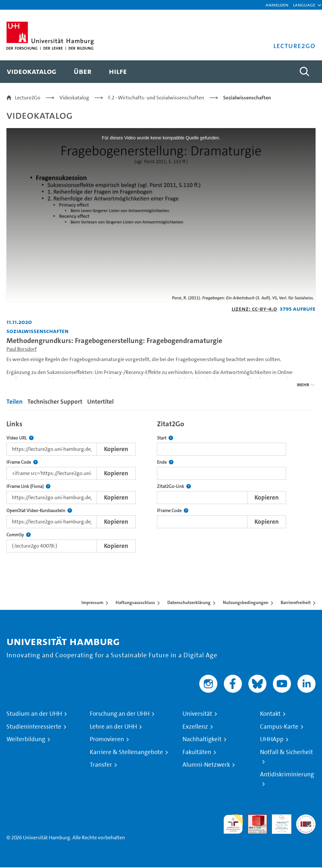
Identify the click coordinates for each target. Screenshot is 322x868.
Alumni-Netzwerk (206, 765)
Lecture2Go (28, 98)
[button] (304, 5)
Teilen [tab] (15, 402)
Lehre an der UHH (113, 727)
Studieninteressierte (34, 727)
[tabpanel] (161, 484)
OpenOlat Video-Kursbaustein (39, 511)
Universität (197, 714)
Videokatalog (74, 98)
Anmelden (277, 5)
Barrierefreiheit (296, 602)
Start (165, 438)
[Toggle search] (304, 72)
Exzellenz (195, 727)
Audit (254, 818)
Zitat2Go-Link (174, 486)
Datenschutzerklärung (189, 602)
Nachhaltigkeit (202, 739)
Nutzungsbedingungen (246, 602)
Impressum (92, 602)
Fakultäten (197, 752)
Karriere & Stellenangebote (126, 752)
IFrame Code (22, 462)
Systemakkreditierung (306, 818)
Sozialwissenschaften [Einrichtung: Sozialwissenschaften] (37, 331)
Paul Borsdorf (22, 349)
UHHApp (272, 739)
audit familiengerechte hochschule (233, 824)
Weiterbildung (26, 739)
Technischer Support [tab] (55, 402)
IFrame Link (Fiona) (28, 486)
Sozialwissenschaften (247, 98)
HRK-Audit (278, 822)
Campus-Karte (279, 727)
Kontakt (270, 714)
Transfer (101, 765)
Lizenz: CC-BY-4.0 (254, 309)
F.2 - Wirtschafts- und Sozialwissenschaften (156, 98)
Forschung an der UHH (120, 714)
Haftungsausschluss (135, 602)
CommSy (19, 535)
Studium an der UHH (34, 714)
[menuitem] (31, 72)
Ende (165, 462)
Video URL (20, 438)
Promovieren (107, 739)
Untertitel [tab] (100, 402)
